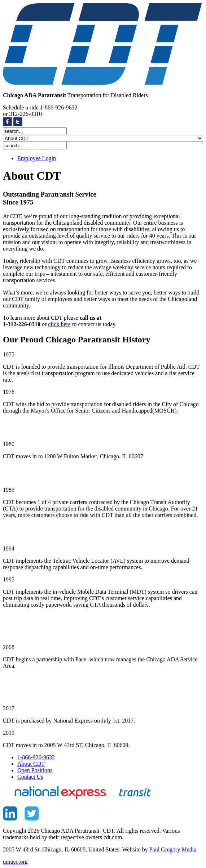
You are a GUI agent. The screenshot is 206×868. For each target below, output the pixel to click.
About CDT (31, 764)
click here (59, 324)
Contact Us (30, 777)
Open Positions (35, 770)
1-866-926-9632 (36, 757)
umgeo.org (15, 862)
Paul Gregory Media (173, 849)
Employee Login (37, 158)
